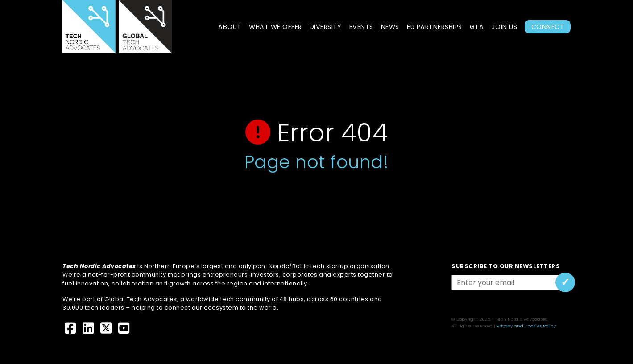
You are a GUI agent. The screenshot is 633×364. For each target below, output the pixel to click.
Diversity (326, 27)
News (390, 27)
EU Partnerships (434, 27)
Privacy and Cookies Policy (526, 326)
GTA (477, 27)
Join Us (505, 27)
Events (361, 27)
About (230, 27)
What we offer (275, 27)
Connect (548, 27)
